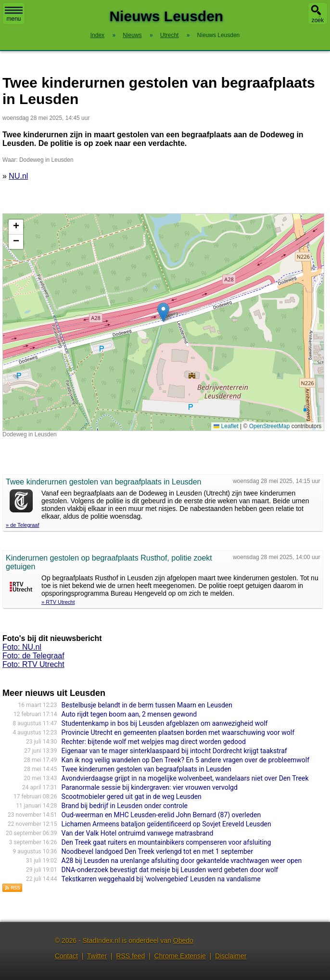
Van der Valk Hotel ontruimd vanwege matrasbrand (138, 833)
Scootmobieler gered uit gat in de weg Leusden (132, 797)
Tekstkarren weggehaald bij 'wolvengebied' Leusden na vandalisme (161, 879)
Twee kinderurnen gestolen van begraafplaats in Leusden (146, 769)
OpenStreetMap (270, 426)
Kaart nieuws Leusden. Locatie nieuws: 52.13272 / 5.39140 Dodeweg (162, 322)
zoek (318, 20)
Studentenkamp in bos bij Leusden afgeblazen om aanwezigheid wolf (165, 723)
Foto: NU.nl (22, 647)
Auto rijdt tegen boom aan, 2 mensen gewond (129, 714)
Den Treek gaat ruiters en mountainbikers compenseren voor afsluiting (166, 842)
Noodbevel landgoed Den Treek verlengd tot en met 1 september (157, 851)
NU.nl (18, 176)
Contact (66, 956)
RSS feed (130, 956)
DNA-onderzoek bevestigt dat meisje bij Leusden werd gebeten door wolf (170, 870)
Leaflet (226, 426)
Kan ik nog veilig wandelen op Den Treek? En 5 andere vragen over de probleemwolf (186, 760)
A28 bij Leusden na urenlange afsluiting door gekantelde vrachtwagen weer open (182, 861)
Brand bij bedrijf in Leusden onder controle (125, 806)
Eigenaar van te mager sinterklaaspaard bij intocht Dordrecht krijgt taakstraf (174, 751)
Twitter (97, 956)
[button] (163, 312)
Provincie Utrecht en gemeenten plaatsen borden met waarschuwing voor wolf (178, 732)
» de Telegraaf (23, 525)
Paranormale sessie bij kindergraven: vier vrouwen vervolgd (150, 787)
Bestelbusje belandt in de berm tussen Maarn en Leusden (147, 705)
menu (14, 14)
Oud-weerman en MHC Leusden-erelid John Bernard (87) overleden (161, 815)
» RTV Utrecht (58, 602)
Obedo (183, 941)
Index (97, 35)
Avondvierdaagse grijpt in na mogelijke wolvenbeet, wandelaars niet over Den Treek (185, 778)
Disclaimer (231, 956)
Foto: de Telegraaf (33, 656)
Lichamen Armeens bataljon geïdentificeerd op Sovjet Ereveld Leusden (166, 824)
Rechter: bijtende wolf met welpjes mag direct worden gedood (154, 742)
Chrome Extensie (180, 956)
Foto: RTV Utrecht (33, 664)
